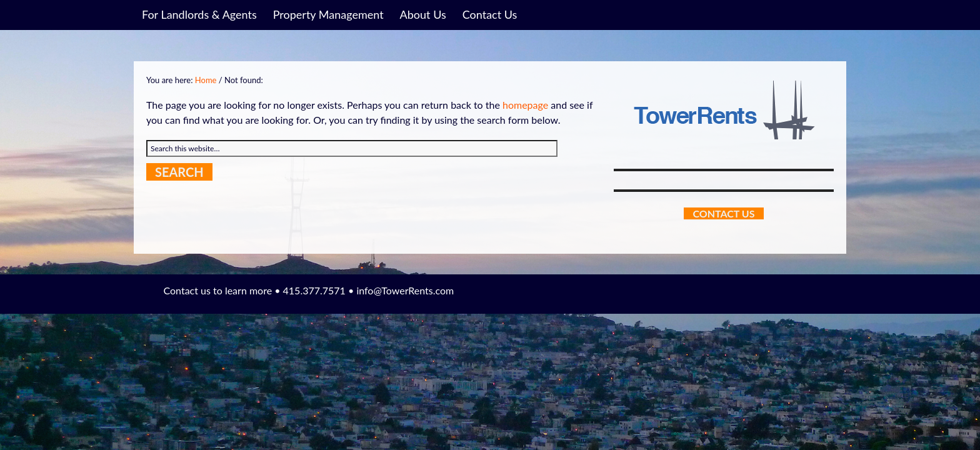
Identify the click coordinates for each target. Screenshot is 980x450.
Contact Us (723, 213)
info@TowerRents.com (405, 290)
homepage (525, 105)
